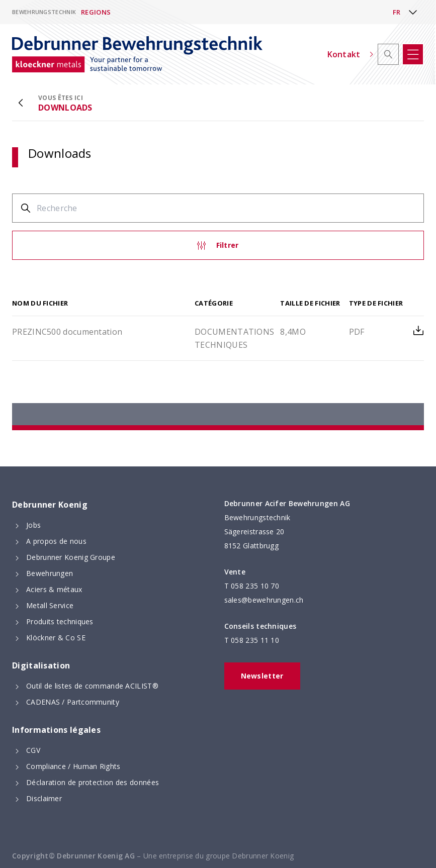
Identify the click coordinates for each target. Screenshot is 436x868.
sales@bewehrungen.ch (264, 600)
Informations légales (56, 730)
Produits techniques (60, 621)
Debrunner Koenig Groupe (71, 557)
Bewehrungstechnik (44, 12)
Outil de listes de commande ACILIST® (92, 686)
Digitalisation (41, 665)
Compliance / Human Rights (73, 766)
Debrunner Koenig (50, 505)
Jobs (33, 525)
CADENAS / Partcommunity (73, 702)
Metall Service (50, 605)
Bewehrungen (50, 573)
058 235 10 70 (255, 586)
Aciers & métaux (54, 589)
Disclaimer (44, 798)
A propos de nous (56, 541)
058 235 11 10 (255, 640)
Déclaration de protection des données (93, 782)
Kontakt (351, 54)
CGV (33, 750)
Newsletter (262, 676)
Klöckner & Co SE (56, 638)
